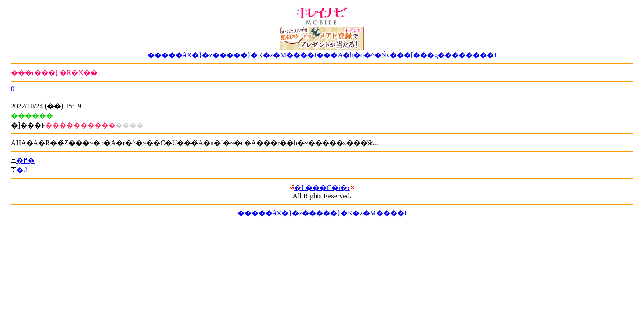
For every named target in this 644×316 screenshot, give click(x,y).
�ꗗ (22, 170)
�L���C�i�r (322, 188)
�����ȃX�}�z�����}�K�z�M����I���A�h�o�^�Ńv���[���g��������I (322, 55)
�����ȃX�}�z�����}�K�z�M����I (322, 213)
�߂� (25, 160)
